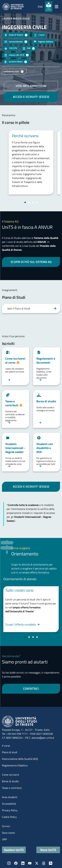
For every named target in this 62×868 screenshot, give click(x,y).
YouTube (30, 863)
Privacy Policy (10, 810)
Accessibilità (9, 804)
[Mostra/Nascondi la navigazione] (57, 7)
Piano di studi (10, 752)
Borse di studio (10, 781)
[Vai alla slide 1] (25, 202)
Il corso (6, 746)
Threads (44, 863)
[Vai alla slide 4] (37, 202)
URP (4, 839)
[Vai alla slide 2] (29, 202)
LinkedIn (23, 863)
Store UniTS (48, 850)
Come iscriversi (10, 775)
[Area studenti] (49, 7)
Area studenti (10, 797)
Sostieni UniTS (14, 850)
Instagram (9, 863)
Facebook (16, 863)
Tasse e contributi (12, 788)
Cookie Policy (9, 817)
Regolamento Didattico (15, 765)
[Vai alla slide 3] (33, 202)
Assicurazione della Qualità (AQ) (20, 759)
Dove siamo (8, 833)
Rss (51, 863)
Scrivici (6, 826)
